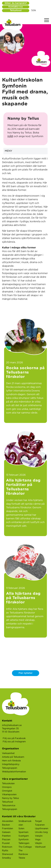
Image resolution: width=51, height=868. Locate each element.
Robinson (7, 847)
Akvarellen (8, 821)
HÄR (10, 136)
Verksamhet (8, 753)
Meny (26, 151)
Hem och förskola (11, 761)
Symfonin (24, 840)
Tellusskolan (8, 784)
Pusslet (6, 843)
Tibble (22, 858)
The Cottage (25, 847)
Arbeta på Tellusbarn (13, 757)
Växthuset (40, 847)
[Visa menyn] (47, 20)
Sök (34, 10)
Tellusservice (9, 806)
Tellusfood (16, 10)
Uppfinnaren (42, 829)
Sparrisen (23, 832)
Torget (38, 821)
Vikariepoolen (9, 795)
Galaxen (6, 832)
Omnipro (7, 787)
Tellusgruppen (10, 768)
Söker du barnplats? (16, 3)
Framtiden (8, 829)
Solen (21, 829)
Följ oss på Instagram (14, 742)
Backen (6, 825)
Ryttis (5, 851)
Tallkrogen (24, 843)
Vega (38, 840)
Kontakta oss (16, 7)
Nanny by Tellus (10, 798)
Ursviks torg (41, 832)
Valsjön (39, 836)
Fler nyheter (26, 673)
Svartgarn (24, 836)
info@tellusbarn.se (12, 725)
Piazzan (6, 840)
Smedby (6, 858)
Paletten (6, 836)
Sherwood (7, 854)
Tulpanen (40, 825)
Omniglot (7, 791)
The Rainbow (23, 852)
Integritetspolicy (11, 764)
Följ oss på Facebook (14, 738)
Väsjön (38, 843)
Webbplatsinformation (14, 772)
